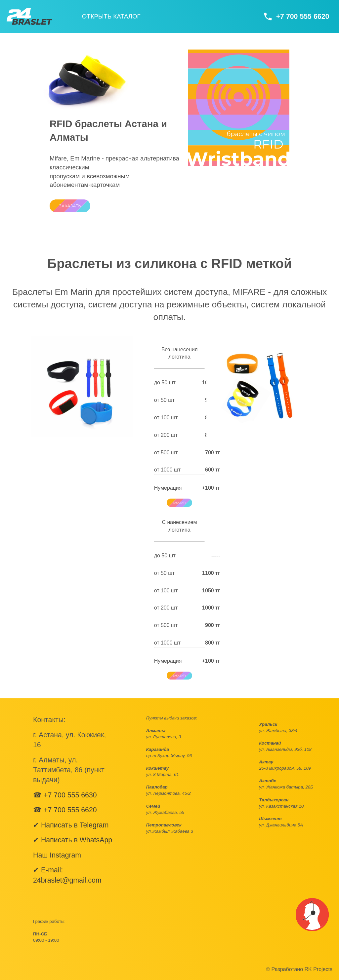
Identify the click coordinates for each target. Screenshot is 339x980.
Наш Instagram (57, 855)
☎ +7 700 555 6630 (65, 795)
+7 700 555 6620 (303, 17)
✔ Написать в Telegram (71, 825)
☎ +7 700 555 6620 (65, 810)
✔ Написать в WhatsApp (73, 840)
